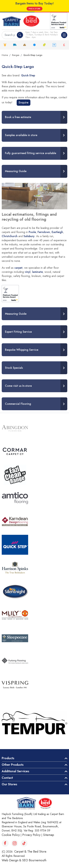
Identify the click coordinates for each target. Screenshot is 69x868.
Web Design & (12, 860)
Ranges (16, 55)
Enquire (24, 103)
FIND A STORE (34, 9)
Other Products (13, 765)
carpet (18, 268)
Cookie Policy (11, 835)
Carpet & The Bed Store (30, 852)
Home (5, 55)
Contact (7, 778)
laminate (37, 272)
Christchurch (10, 236)
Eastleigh (57, 232)
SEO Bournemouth (34, 860)
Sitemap (49, 835)
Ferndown (44, 232)
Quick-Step (28, 75)
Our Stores (9, 784)
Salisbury (29, 236)
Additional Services (15, 771)
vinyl (28, 272)
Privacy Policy (31, 835)
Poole (32, 232)
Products (8, 758)
